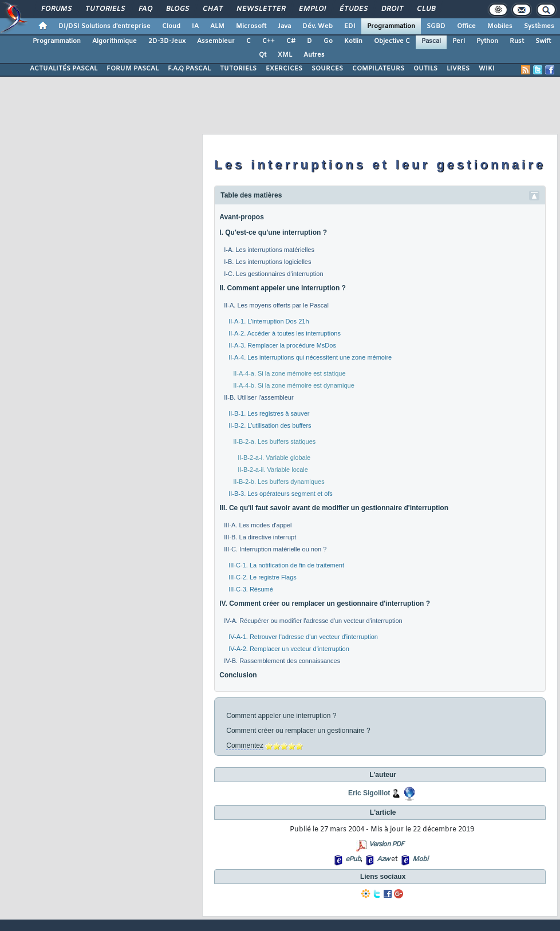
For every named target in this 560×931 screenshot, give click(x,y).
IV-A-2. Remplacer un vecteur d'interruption (289, 649)
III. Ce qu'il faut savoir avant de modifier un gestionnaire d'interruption (334, 508)
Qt (263, 55)
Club (425, 9)
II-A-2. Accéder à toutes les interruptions (285, 333)
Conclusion (238, 675)
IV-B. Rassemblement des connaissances (282, 661)
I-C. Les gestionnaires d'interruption (273, 274)
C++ (269, 41)
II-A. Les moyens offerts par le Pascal (276, 305)
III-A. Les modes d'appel (258, 525)
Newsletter (260, 9)
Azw (383, 859)
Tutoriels (104, 9)
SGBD (436, 26)
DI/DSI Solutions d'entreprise (104, 26)
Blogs (177, 9)
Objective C (392, 41)
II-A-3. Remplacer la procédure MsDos (282, 345)
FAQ (145, 9)
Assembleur (216, 41)
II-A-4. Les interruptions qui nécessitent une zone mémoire (310, 357)
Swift (543, 41)
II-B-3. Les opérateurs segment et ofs (281, 494)
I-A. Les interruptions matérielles (269, 250)
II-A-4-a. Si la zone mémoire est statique (289, 373)
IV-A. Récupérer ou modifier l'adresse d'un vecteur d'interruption (313, 621)
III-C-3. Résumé (251, 589)
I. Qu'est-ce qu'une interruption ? (273, 232)
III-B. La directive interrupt (260, 537)
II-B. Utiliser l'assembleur (259, 397)
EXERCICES (284, 69)
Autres (314, 55)
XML (285, 55)
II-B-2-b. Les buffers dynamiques (279, 482)
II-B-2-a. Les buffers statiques (274, 441)
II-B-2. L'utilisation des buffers (270, 425)
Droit (392, 9)
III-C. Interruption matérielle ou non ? (275, 549)
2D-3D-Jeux (167, 41)
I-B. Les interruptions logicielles (267, 262)
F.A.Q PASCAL (189, 69)
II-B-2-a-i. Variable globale (274, 457)
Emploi (312, 9)
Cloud (171, 26)
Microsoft (251, 26)
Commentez (245, 745)
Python (487, 41)
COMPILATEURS (378, 69)
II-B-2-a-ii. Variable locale (273, 470)
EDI (350, 26)
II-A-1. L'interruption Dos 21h (269, 321)
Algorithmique (115, 41)
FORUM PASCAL (133, 69)
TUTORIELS (238, 69)
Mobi (420, 859)
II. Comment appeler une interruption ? (283, 288)
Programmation (391, 26)
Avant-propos (242, 217)
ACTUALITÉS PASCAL (64, 69)
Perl (459, 41)
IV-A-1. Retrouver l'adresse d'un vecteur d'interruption (303, 637)
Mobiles (500, 26)
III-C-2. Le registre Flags (263, 577)
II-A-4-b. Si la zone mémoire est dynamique (294, 385)
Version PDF (386, 845)
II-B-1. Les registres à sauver (269, 413)
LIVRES (458, 69)
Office (466, 26)
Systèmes (539, 26)
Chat (212, 9)
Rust (517, 41)
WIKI (487, 69)
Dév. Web (318, 26)
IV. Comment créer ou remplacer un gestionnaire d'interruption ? (325, 603)
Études (353, 9)
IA (195, 26)
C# (291, 41)
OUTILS (425, 69)
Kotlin (353, 41)
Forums (56, 9)
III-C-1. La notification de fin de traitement (286, 565)
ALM (217, 26)
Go (328, 41)
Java (284, 26)
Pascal (431, 41)
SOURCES (327, 69)
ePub (353, 859)
